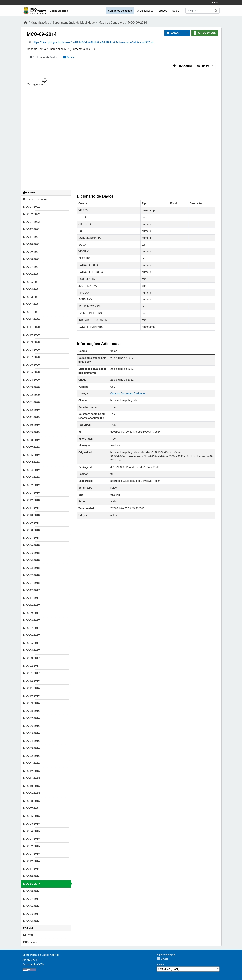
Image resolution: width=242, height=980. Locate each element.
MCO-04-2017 (31, 651)
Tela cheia (182, 66)
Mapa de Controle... (111, 23)
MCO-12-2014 (31, 861)
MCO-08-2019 (31, 440)
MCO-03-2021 (31, 297)
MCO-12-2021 (31, 229)
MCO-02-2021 (31, 305)
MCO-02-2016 (31, 756)
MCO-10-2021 (31, 244)
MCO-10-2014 (31, 876)
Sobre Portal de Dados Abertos (41, 955)
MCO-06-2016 (31, 726)
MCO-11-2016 (31, 688)
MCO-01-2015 (31, 854)
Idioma (160, 965)
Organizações (145, 11)
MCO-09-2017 (31, 613)
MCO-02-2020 (31, 395)
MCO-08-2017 (31, 620)
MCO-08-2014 (31, 891)
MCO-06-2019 (31, 455)
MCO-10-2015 (31, 786)
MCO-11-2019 (31, 417)
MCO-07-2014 (31, 899)
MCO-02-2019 (31, 485)
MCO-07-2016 (31, 718)
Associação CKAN (33, 965)
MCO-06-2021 (31, 274)
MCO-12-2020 (31, 320)
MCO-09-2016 (31, 703)
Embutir (205, 66)
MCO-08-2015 (31, 801)
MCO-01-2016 (31, 763)
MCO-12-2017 (31, 590)
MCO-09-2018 (31, 523)
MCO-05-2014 (31, 914)
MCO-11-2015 (31, 778)
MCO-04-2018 (31, 560)
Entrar (215, 3)
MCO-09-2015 (31, 794)
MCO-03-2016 (31, 748)
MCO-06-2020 (31, 365)
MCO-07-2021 (31, 267)
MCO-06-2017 (31, 636)
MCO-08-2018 (31, 530)
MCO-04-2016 (31, 741)
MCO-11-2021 (31, 237)
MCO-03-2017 (31, 658)
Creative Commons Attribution (128, 393)
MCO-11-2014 (31, 869)
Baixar (173, 33)
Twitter (29, 935)
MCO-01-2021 (31, 312)
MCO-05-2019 (31, 462)
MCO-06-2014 (31, 906)
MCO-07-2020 (31, 357)
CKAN (162, 959)
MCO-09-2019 (31, 432)
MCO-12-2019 (31, 410)
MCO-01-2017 (31, 673)
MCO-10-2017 (31, 605)
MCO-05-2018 (31, 553)
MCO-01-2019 (31, 493)
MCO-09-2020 (31, 342)
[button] (186, 33)
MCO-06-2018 (31, 545)
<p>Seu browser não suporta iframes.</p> (121, 130)
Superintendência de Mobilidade (74, 23)
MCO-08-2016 (31, 711)
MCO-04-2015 (31, 831)
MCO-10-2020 (31, 335)
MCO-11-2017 (31, 598)
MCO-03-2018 (31, 568)
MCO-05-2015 (31, 824)
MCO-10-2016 (31, 696)
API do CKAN (30, 960)
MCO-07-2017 (31, 628)
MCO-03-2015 (31, 839)
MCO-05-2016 (31, 733)
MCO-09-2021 (31, 252)
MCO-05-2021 (31, 282)
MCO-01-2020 (31, 402)
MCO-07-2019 (31, 447)
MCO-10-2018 (31, 515)
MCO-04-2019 (31, 470)
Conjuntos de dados (120, 11)
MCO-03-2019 (31, 478)
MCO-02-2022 (31, 214)
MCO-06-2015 (31, 816)
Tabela (69, 57)
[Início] (26, 23)
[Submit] (216, 11)
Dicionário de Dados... (36, 199)
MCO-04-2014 (31, 921)
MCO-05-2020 (31, 372)
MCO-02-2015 (31, 846)
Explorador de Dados (44, 57)
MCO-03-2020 (31, 387)
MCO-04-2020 (31, 380)
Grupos (163, 11)
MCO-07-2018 (31, 538)
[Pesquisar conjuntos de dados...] (202, 11)
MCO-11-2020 (31, 327)
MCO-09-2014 (137, 23)
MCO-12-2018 (31, 500)
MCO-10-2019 (31, 425)
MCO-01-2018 (31, 583)
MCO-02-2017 (31, 666)
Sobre (176, 11)
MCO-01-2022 (31, 222)
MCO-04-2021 (31, 289)
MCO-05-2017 (31, 643)
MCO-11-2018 (31, 508)
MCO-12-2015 (31, 771)
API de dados (205, 33)
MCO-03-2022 (31, 207)
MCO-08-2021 (31, 259)
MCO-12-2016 (31, 681)
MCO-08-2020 (31, 350)
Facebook (31, 942)
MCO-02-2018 (31, 575)
